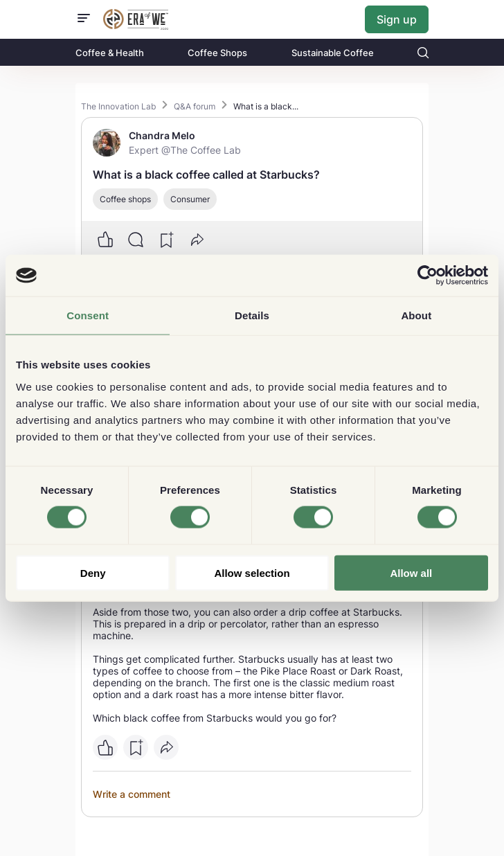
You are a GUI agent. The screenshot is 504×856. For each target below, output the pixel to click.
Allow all (411, 572)
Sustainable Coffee (333, 53)
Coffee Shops (217, 53)
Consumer (190, 199)
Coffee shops (125, 199)
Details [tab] (252, 315)
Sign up (397, 19)
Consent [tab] (88, 315)
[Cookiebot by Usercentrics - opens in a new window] (427, 276)
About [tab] (416, 315)
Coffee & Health (110, 53)
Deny (93, 572)
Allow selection (252, 572)
